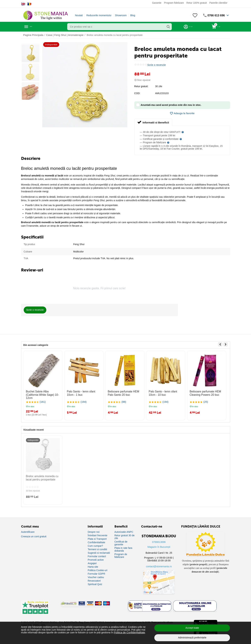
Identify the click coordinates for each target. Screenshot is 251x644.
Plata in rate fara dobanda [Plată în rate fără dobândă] (123, 547)
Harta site (93, 565)
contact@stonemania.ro (159, 564)
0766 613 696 (215, 15)
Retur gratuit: (141, 86)
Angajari (92, 561)
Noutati (79, 15)
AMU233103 (162, 93)
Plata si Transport (97, 537)
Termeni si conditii (97, 547)
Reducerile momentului (99, 15)
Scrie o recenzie (156, 65)
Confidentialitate (96, 540)
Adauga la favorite (182, 113)
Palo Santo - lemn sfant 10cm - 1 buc (84, 393)
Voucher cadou (96, 575)
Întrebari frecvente (97, 533)
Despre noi (94, 530)
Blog (133, 15)
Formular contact (97, 554)
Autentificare (28, 530)
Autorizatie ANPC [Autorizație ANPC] (124, 530)
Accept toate (192, 628)
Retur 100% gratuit (197, 3)
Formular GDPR (96, 571)
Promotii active (96, 558)
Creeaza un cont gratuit (34, 534)
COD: (137, 93)
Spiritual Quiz (95, 582)
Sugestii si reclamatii (99, 551)
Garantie (157, 3)
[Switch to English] (23, 4)
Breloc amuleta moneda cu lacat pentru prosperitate (40, 477)
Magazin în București (159, 545)
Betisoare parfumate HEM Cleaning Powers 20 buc (204, 393)
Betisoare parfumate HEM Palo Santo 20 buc (125, 393)
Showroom (121, 15)
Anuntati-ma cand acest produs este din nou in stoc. (169, 105)
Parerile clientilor (218, 3)
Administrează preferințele (192, 638)
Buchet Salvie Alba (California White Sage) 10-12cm (42, 393)
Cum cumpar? (95, 544)
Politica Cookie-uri (97, 568)
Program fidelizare (174, 3)
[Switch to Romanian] (29, 4)
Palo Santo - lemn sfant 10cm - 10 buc (165, 393)
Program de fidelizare (121, 553)
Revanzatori (94, 578)
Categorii (37, 27)
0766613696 (159, 540)
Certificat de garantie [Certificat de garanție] (121, 541)
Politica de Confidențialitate (129, 632)
